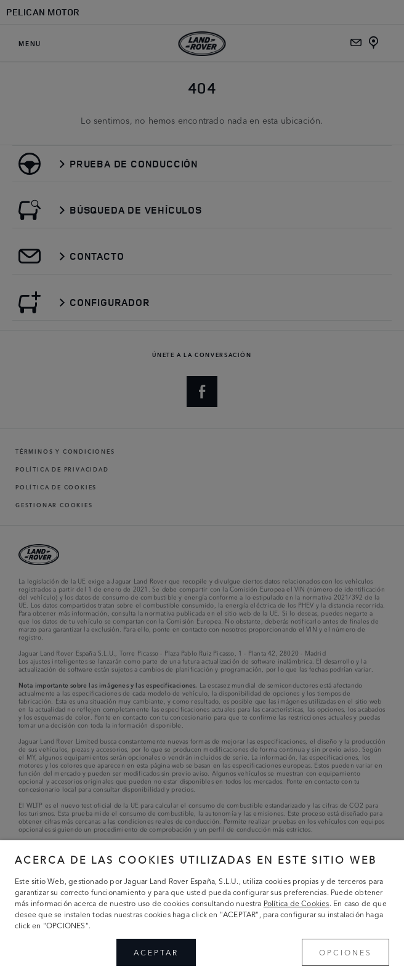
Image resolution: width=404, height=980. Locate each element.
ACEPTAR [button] (156, 952)
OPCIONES (345, 952)
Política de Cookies (297, 903)
